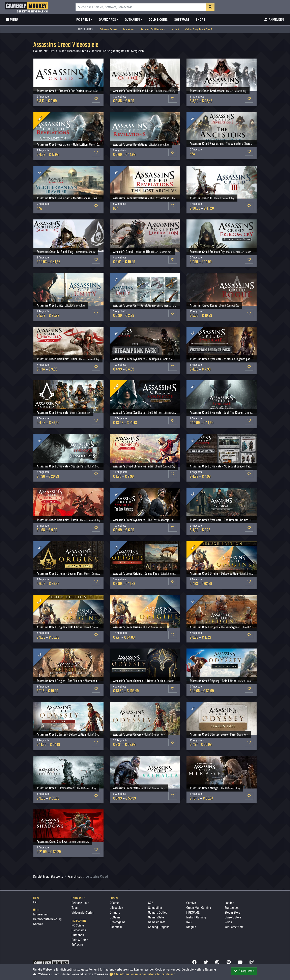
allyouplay (116, 908)
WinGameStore (234, 927)
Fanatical (116, 927)
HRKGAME (193, 913)
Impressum (40, 914)
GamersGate (156, 917)
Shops (200, 20)
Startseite (57, 877)
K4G (189, 922)
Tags (75, 908)
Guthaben (78, 935)
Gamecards (79, 930)
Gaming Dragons (159, 927)
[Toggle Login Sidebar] (274, 20)
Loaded (229, 903)
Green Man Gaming (199, 908)
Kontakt (38, 924)
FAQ (36, 902)
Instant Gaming (196, 917)
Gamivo (191, 903)
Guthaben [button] (132, 20)
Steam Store (233, 913)
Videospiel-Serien (83, 913)
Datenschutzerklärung (47, 919)
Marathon (129, 29)
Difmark (115, 913)
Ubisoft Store (233, 917)
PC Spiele (78, 925)
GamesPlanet (157, 922)
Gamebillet (155, 908)
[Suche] (141, 7)
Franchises (75, 877)
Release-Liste (80, 903)
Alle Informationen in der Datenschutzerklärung (142, 974)
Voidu (228, 922)
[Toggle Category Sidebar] (12, 20)
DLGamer (116, 917)
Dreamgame (118, 922)
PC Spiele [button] (83, 20)
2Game (114, 903)
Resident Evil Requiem (153, 29)
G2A (151, 903)
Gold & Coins (158, 20)
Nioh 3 (175, 29)
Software (182, 20)
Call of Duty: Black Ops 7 (199, 29)
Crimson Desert (108, 29)
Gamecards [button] (107, 20)
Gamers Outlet (157, 913)
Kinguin (191, 927)
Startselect (232, 908)
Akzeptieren (244, 971)
